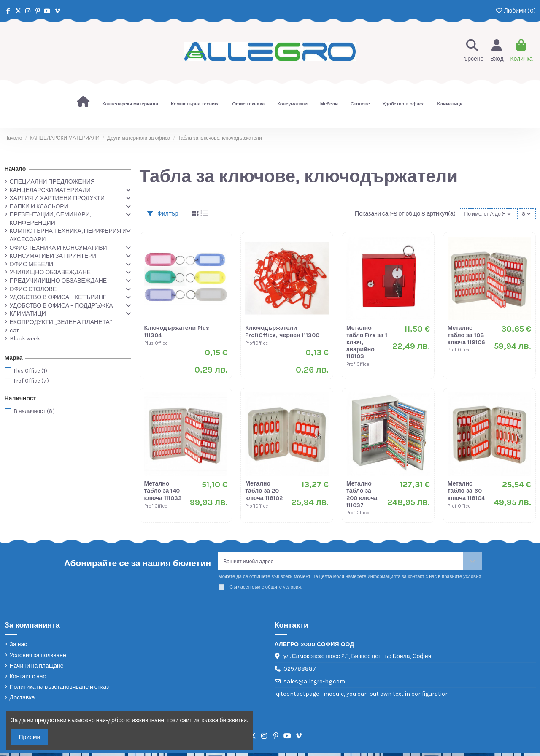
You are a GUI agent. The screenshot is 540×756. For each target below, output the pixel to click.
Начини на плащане (37, 668)
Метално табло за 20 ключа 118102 (264, 491)
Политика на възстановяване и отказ (59, 690)
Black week (25, 339)
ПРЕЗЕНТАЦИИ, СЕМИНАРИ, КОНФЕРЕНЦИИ (50, 219)
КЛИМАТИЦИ (28, 314)
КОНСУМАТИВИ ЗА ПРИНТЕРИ (53, 256)
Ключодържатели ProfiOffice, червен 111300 (282, 332)
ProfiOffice (31, 381)
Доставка (22, 701)
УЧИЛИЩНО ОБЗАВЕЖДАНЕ (50, 272)
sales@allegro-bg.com (314, 684)
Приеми (30, 737)
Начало (15, 169)
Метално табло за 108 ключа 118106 (466, 335)
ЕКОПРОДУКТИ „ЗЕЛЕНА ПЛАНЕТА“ (61, 322)
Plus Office (31, 371)
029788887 (300, 671)
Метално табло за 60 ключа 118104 (466, 491)
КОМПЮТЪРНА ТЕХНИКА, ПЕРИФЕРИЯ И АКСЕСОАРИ (68, 235)
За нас (19, 647)
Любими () (515, 11)
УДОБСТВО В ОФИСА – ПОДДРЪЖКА (61, 306)
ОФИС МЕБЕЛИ (31, 264)
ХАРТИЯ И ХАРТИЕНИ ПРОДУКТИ (57, 198)
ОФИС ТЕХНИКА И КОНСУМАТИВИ (58, 248)
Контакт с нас (28, 679)
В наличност (34, 411)
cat (14, 331)
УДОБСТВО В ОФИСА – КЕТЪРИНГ (58, 297)
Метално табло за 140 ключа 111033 (163, 491)
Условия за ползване (38, 658)
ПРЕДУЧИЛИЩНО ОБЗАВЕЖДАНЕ (58, 281)
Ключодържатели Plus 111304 (177, 332)
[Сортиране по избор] (485, 214)
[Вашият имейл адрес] (341, 563)
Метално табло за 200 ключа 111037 (362, 494)
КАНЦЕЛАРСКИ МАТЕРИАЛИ (50, 190)
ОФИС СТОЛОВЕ (33, 289)
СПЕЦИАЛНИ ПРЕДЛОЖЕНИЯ (52, 182)
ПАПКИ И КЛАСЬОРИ (39, 207)
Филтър (163, 214)
